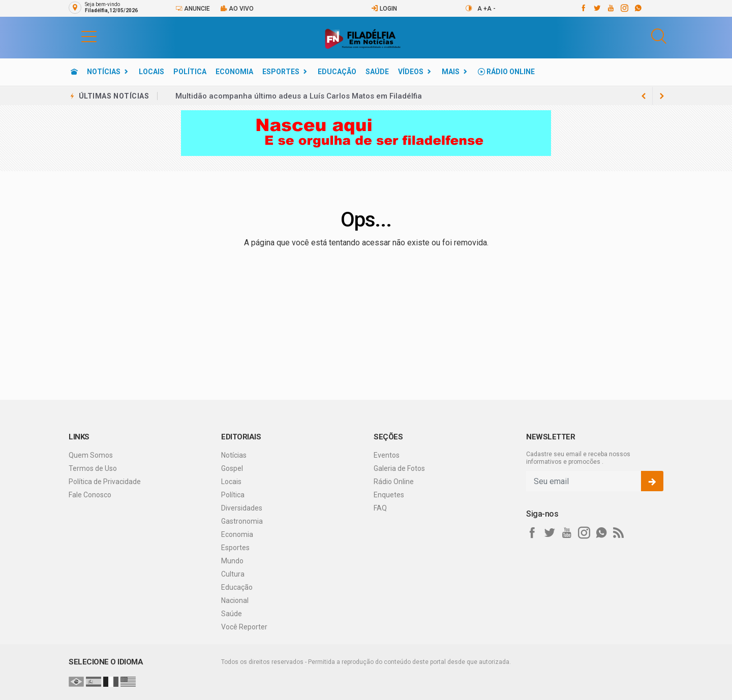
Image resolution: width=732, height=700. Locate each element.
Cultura (233, 574)
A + (482, 9)
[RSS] (619, 533)
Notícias (104, 72)
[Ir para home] (74, 72)
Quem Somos (91, 455)
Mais (451, 72)
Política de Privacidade (105, 482)
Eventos (387, 455)
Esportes (281, 72)
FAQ (380, 508)
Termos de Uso (93, 468)
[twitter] (597, 8)
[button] (79, 36)
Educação (337, 72)
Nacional (235, 600)
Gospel (232, 468)
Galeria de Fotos (399, 468)
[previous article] (662, 96)
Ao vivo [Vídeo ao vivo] (237, 8)
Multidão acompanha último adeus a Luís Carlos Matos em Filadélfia (299, 96)
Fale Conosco (90, 495)
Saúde (377, 72)
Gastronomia (242, 521)
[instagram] (624, 8)
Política (190, 72)
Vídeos (411, 72)
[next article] (644, 96)
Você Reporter (244, 627)
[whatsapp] (638, 8)
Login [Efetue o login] (384, 8)
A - (491, 9)
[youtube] (610, 8)
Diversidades (242, 508)
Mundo (232, 561)
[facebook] (583, 8)
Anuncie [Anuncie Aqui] (193, 8)
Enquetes (389, 495)
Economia (234, 72)
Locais (151, 72)
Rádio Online (506, 72)
